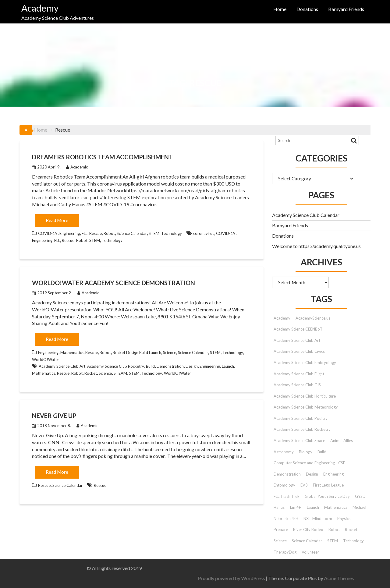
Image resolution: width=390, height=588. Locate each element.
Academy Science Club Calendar (306, 215)
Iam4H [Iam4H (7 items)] (296, 507)
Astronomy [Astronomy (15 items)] (284, 452)
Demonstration (170, 366)
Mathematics (72, 352)
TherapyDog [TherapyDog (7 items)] (285, 552)
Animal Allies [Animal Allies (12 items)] (342, 441)
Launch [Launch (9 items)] (313, 507)
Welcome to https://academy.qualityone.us (316, 246)
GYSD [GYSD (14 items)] (360, 496)
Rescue (96, 233)
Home (280, 9)
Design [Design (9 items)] (312, 474)
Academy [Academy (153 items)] (282, 318)
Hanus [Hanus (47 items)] (279, 507)
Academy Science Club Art (62, 366)
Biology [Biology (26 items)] (306, 452)
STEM (154, 233)
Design (192, 366)
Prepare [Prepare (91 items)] (281, 530)
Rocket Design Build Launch (137, 352)
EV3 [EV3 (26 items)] (304, 485)
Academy (40, 8)
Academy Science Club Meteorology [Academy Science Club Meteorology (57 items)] (306, 407)
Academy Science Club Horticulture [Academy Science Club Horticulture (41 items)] (305, 396)
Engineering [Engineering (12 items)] (333, 474)
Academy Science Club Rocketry (116, 366)
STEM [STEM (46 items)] (333, 541)
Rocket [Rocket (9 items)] (351, 530)
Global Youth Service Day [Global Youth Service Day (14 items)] (327, 496)
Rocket (91, 373)
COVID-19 (48, 233)
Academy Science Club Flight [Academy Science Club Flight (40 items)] (299, 374)
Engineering (70, 233)
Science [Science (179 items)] (280, 541)
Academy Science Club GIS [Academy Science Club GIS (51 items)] (297, 385)
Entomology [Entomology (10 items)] (284, 485)
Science (170, 352)
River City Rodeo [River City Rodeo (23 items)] (308, 530)
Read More (57, 220)
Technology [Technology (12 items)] (353, 541)
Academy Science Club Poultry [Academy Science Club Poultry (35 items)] (301, 418)
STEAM (120, 373)
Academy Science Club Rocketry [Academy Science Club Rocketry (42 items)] (302, 429)
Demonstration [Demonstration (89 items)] (287, 474)
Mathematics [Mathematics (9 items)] (336, 507)
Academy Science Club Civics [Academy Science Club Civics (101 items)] (299, 351)
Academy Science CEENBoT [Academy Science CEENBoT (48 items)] (298, 329)
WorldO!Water (46, 360)
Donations (307, 9)
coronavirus (204, 233)
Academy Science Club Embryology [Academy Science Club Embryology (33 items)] (305, 363)
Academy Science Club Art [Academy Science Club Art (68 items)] (297, 340)
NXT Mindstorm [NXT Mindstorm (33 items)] (318, 519)
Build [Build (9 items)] (322, 452)
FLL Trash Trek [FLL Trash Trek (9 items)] (287, 496)
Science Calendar (132, 233)
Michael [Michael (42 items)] (359, 507)
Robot (109, 233)
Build (150, 366)
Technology (172, 233)
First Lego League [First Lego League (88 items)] (328, 485)
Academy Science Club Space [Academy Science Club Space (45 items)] (299, 441)
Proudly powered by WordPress (343, 578)
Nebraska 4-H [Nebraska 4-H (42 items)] (286, 519)
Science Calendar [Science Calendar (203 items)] (307, 541)
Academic (77, 167)
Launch (228, 366)
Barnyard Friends (346, 9)
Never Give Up (54, 416)
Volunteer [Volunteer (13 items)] (310, 552)
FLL (85, 233)
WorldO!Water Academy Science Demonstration (113, 283)
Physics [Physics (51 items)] (344, 519)
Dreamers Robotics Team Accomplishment (102, 157)
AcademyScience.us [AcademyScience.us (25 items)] (313, 318)
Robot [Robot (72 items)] (334, 530)
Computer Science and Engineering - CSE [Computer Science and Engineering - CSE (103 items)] (309, 463)
